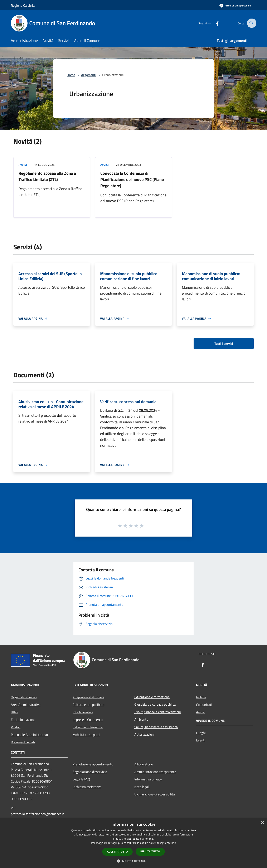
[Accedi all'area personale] (235, 6)
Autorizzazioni (144, 734)
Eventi (201, 740)
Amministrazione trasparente (155, 772)
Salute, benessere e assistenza (156, 727)
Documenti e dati (23, 742)
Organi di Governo (24, 697)
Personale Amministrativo (29, 735)
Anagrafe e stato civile (88, 697)
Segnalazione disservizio (90, 772)
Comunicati (204, 705)
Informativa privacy (148, 779)
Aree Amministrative (26, 705)
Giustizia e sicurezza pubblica (155, 704)
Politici (16, 727)
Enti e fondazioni (23, 720)
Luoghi (201, 733)
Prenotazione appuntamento (93, 764)
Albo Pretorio (144, 764)
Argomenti (89, 75)
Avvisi (23, 165)
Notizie (201, 697)
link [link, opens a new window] (174, 843)
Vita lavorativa (83, 712)
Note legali (142, 787)
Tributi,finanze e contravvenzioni (158, 712)
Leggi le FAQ (81, 779)
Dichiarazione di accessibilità (155, 794)
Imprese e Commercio (88, 720)
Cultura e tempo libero (88, 705)
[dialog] (133, 843)
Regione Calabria (23, 5)
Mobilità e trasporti (86, 735)
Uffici (14, 712)
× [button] (262, 823)
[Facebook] (214, 23)
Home (71, 75)
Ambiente (141, 719)
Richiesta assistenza (87, 787)
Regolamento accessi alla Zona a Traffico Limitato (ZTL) (47, 176)
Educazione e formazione (152, 697)
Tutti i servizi (224, 344)
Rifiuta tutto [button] (150, 851)
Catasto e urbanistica (88, 727)
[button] (133, 861)
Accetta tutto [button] (117, 852)
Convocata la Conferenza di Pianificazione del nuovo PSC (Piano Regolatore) (132, 179)
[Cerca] (251, 23)
